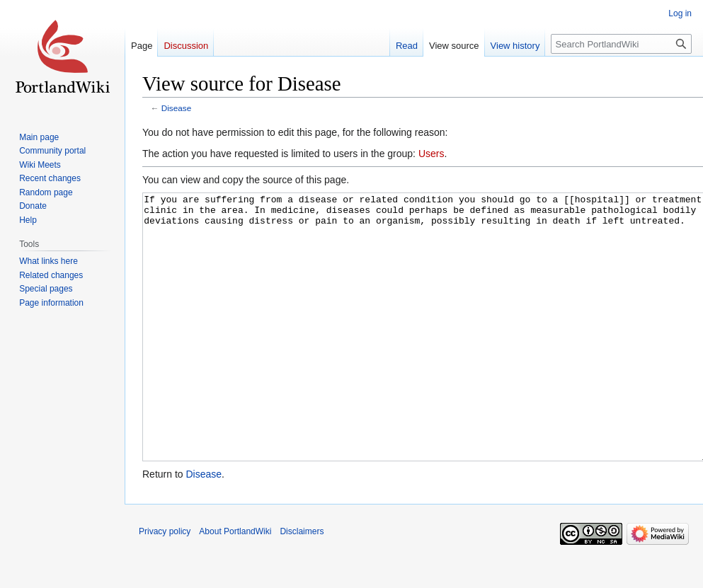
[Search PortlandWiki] (621, 44)
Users (431, 154)
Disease (176, 108)
